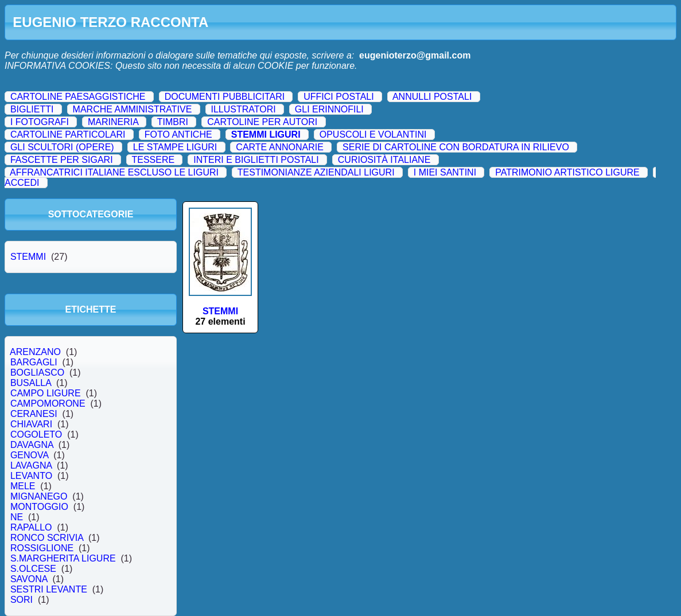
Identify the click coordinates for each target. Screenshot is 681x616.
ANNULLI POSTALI (432, 97)
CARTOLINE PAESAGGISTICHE (78, 97)
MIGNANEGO (39, 496)
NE (17, 517)
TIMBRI (173, 122)
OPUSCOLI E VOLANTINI (373, 134)
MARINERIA (113, 122)
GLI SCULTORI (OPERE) (62, 147)
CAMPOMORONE (48, 403)
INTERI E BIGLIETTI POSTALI (256, 160)
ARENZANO (36, 352)
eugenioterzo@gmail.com (415, 55)
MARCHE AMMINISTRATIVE (133, 109)
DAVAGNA (32, 445)
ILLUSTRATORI (243, 109)
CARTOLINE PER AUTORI (262, 122)
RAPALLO (31, 527)
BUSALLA (31, 383)
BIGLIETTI (32, 109)
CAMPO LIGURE (45, 393)
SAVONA (29, 579)
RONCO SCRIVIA (47, 538)
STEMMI (28, 257)
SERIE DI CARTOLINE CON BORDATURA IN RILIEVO (456, 147)
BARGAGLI (34, 362)
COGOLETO (36, 434)
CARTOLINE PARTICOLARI (68, 134)
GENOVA (29, 455)
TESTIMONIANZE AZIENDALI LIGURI (316, 172)
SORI (22, 600)
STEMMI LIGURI (266, 134)
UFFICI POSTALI (338, 97)
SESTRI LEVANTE (49, 589)
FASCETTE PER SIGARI (62, 160)
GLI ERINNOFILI (329, 109)
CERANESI (34, 414)
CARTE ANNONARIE (280, 147)
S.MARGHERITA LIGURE (63, 558)
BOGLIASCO (37, 373)
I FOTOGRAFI (40, 122)
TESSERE (153, 160)
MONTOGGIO (39, 507)
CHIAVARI (31, 424)
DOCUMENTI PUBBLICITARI (225, 97)
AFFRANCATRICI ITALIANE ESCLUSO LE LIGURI (114, 172)
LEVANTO (31, 476)
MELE (23, 486)
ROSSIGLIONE (42, 548)
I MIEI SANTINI (445, 172)
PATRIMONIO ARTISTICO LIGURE (567, 172)
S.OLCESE (33, 569)
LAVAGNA (31, 465)
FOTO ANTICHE (178, 134)
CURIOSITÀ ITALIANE (384, 160)
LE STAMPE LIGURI (175, 147)
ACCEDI (22, 183)
